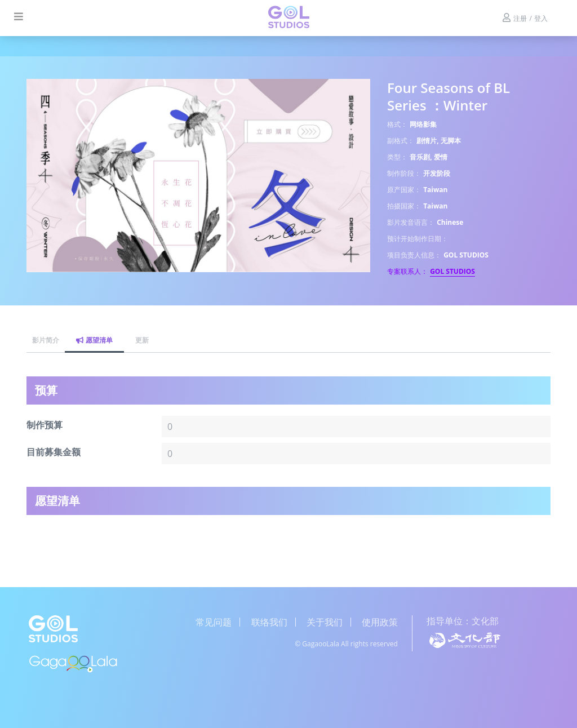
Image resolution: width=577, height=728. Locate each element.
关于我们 (325, 622)
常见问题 (214, 622)
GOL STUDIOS (452, 271)
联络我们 (269, 622)
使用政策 (380, 622)
